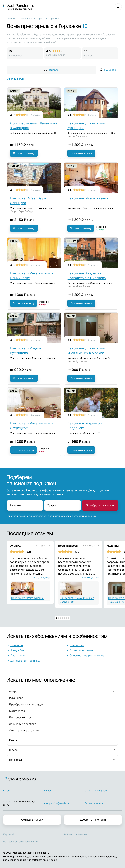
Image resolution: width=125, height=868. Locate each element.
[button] (57, 618)
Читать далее (42, 577)
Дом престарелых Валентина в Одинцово (33, 126)
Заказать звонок (94, 803)
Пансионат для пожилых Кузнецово (87, 126)
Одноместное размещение (87, 655)
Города (41, 18)
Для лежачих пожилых (25, 661)
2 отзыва (35, 115)
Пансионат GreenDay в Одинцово (28, 201)
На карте (110, 70)
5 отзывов (93, 415)
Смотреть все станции (24, 730)
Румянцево (16, 698)
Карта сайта (10, 834)
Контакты (49, 790)
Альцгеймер (18, 650)
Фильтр (54, 70)
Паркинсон (17, 655)
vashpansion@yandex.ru (57, 803)
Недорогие (77, 645)
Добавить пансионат (93, 820)
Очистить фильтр (15, 79)
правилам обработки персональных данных (73, 516)
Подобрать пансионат (100, 505)
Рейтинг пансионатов (75, 834)
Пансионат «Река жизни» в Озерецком (32, 426)
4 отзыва (92, 190)
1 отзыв (92, 115)
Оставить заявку (24, 153)
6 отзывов (36, 415)
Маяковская (17, 711)
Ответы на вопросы (96, 790)
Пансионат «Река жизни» (88, 198)
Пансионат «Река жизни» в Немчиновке (32, 276)
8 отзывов (93, 265)
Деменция (17, 645)
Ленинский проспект (23, 724)
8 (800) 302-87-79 (14, 801)
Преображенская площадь (26, 704)
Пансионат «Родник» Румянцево (27, 351)
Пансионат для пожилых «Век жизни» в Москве (87, 351)
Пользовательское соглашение (20, 841)
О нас (6, 790)
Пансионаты (26, 18)
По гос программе (82, 650)
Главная (11, 18)
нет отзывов (37, 265)
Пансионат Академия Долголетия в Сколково (87, 276)
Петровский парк (20, 717)
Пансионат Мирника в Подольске (85, 426)
